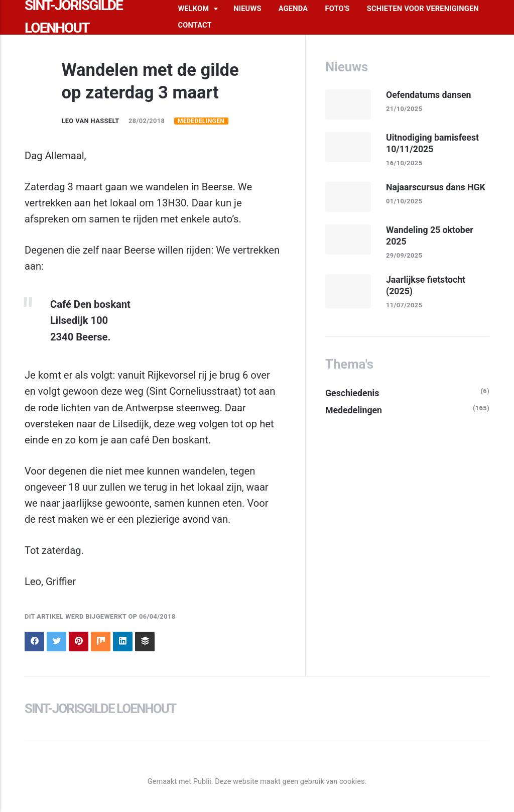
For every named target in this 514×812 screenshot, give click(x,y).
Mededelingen (201, 121)
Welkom (193, 9)
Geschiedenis (352, 393)
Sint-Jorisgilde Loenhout (100, 709)
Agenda (293, 9)
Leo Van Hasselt (90, 121)
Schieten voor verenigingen (423, 9)
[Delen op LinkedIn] (123, 642)
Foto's (338, 9)
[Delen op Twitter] (56, 642)
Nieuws (247, 9)
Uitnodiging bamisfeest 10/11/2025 (432, 143)
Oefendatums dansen (429, 95)
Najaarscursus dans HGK (436, 187)
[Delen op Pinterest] (79, 642)
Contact (195, 25)
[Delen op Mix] (101, 642)
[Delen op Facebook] (34, 642)
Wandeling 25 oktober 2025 (430, 236)
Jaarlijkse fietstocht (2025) (426, 285)
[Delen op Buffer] (145, 642)
